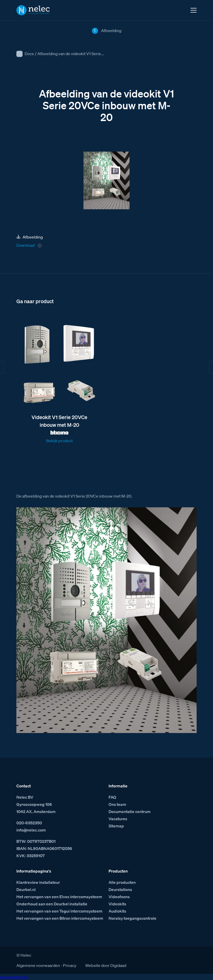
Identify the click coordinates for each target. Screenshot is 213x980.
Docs (29, 54)
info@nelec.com (31, 830)
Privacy (70, 965)
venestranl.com (14, 977)
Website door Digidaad (106, 965)
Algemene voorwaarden (38, 965)
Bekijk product (59, 441)
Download (25, 245)
